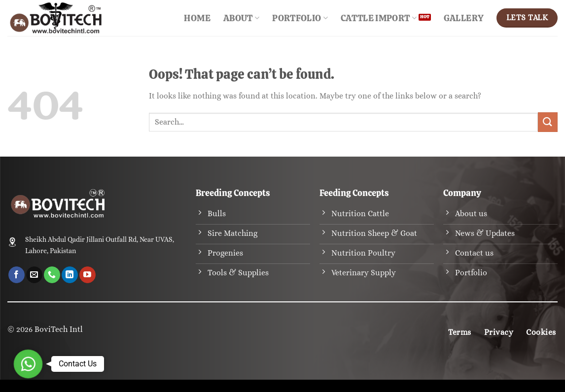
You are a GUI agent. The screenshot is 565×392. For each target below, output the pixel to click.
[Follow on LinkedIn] (70, 275)
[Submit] (548, 122)
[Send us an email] (34, 275)
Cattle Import (379, 18)
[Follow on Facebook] (17, 275)
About (241, 18)
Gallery (464, 18)
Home (197, 18)
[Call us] (52, 275)
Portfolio (300, 18)
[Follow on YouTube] (88, 275)
